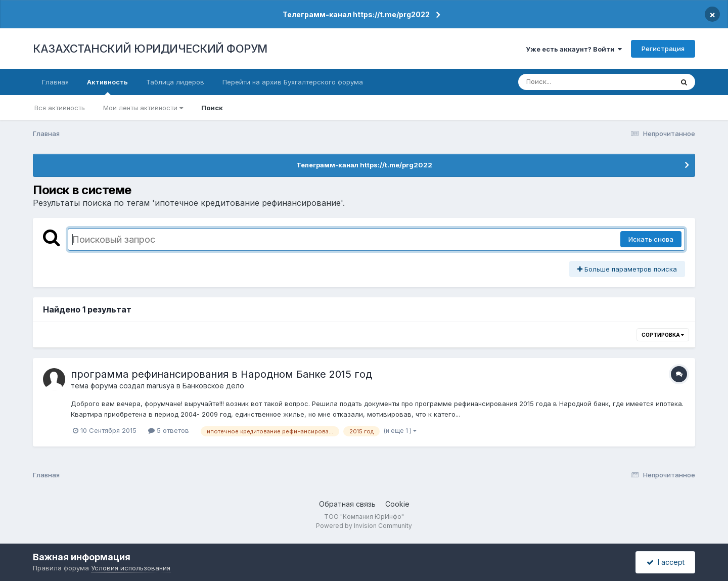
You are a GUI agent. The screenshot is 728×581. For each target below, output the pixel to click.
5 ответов (169, 430)
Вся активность (60, 108)
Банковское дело (213, 386)
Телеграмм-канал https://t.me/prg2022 (356, 14)
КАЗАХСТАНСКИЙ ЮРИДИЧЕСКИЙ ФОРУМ (150, 49)
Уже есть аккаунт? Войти (574, 49)
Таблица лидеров (175, 82)
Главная (55, 82)
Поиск (212, 108)
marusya (161, 386)
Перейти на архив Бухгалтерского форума (293, 82)
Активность (107, 86)
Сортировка (663, 335)
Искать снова (651, 239)
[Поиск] (576, 82)
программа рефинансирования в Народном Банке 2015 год (221, 374)
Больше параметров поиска (627, 269)
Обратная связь (347, 504)
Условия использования (131, 568)
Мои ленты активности (143, 108)
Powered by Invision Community (364, 526)
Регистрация (663, 49)
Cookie (397, 504)
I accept (666, 562)
